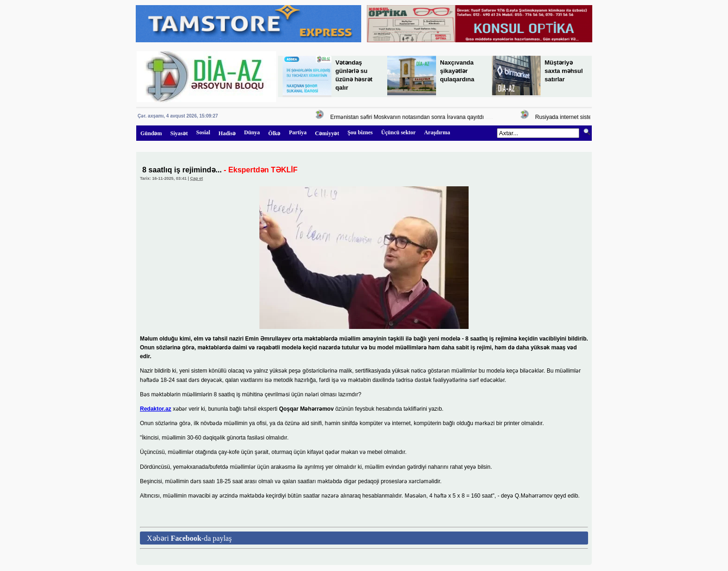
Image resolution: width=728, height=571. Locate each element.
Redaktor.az (156, 409)
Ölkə (274, 133)
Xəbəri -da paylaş (189, 538)
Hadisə (227, 133)
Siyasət (179, 133)
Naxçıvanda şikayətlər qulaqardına (457, 71)
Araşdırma (437, 132)
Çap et (197, 178)
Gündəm (151, 133)
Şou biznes (360, 132)
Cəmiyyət (327, 133)
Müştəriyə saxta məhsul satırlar (564, 71)
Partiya (298, 132)
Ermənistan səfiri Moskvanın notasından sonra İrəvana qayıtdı (410, 117)
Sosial (203, 132)
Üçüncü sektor (398, 132)
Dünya (252, 132)
